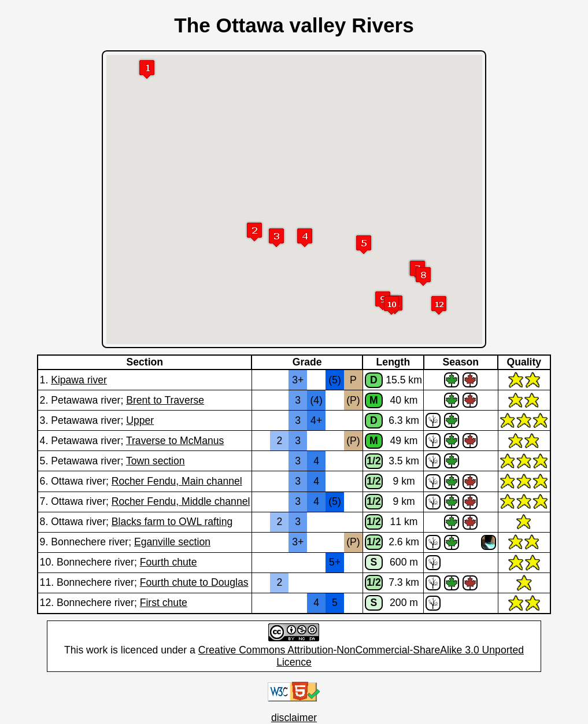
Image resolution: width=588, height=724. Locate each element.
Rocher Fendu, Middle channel (181, 501)
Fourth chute (169, 562)
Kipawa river (79, 380)
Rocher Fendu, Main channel (177, 481)
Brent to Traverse (165, 400)
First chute (164, 603)
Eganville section (172, 542)
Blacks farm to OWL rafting (172, 522)
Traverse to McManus (175, 441)
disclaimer (294, 718)
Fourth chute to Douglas (194, 582)
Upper (140, 420)
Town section (156, 461)
